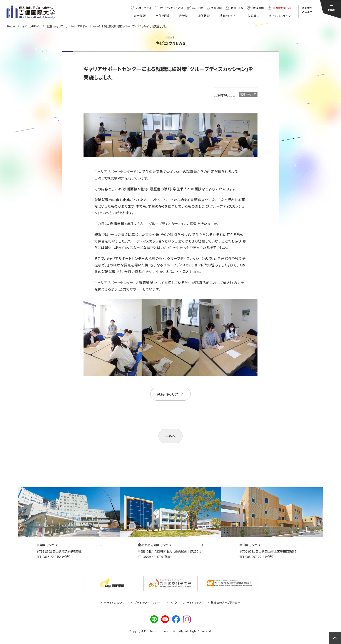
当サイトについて (114, 603)
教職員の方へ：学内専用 (226, 603)
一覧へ (170, 436)
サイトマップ (194, 603)
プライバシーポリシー (147, 603)
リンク (173, 603)
